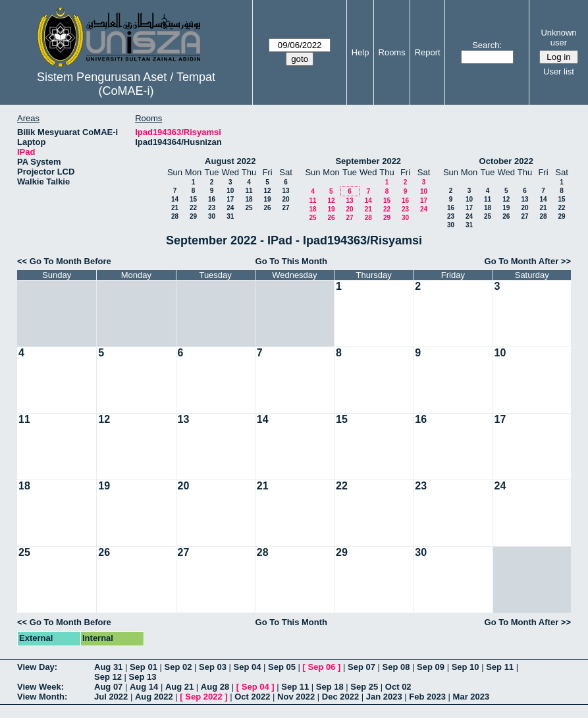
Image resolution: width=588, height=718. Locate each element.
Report (428, 52)
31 (230, 216)
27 (285, 208)
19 (267, 199)
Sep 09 (431, 667)
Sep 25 (364, 687)
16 (212, 199)
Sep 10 (466, 667)
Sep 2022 (203, 697)
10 (230, 191)
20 (285, 199)
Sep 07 (361, 667)
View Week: (40, 687)
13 (285, 191)
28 (175, 216)
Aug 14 (144, 687)
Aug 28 (215, 687)
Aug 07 (108, 687)
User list (559, 71)
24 (230, 208)
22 (193, 208)
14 (175, 199)
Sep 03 (213, 667)
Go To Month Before (70, 261)
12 (267, 191)
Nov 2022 (296, 697)
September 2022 (368, 161)
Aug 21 (179, 687)
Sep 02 (178, 667)
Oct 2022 (252, 697)
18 (249, 199)
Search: (487, 45)
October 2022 (506, 161)
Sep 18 (330, 687)
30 (212, 216)
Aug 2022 (154, 697)
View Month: (42, 697)
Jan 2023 (384, 697)
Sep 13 (143, 677)
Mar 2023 (471, 697)
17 (230, 199)
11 (249, 191)
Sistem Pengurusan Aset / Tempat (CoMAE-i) (126, 84)
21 (175, 208)
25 (249, 208)
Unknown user (558, 38)
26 (267, 208)
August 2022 (230, 161)
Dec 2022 (340, 697)
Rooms (392, 52)
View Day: (37, 667)
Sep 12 (108, 677)
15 (193, 199)
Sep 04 (248, 667)
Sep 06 (322, 667)
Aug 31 (108, 667)
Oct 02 (398, 687)
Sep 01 (144, 667)
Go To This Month (292, 261)
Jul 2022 (111, 697)
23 (212, 208)
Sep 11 (500, 667)
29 (193, 216)
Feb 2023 (427, 697)
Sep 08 (396, 667)
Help (361, 52)
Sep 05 (282, 667)
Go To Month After (522, 261)
